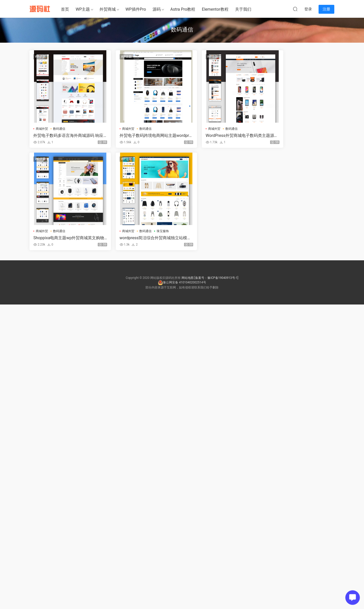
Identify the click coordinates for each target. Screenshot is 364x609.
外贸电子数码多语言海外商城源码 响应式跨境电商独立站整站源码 (64, 136)
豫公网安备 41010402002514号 (182, 283)
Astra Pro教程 (183, 9)
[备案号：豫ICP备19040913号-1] (216, 278)
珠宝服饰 (77, 231)
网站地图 (188, 278)
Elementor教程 (215, 9)
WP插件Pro (136, 9)
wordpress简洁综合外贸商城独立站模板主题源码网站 (65, 238)
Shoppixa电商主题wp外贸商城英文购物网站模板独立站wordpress (297, 136)
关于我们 (243, 9)
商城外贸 (42, 129)
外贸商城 (108, 9)
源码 (157, 9)
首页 (65, 9)
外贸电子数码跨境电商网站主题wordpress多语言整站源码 (143, 136)
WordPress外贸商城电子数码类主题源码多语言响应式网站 (221, 136)
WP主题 (83, 9)
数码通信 (59, 129)
